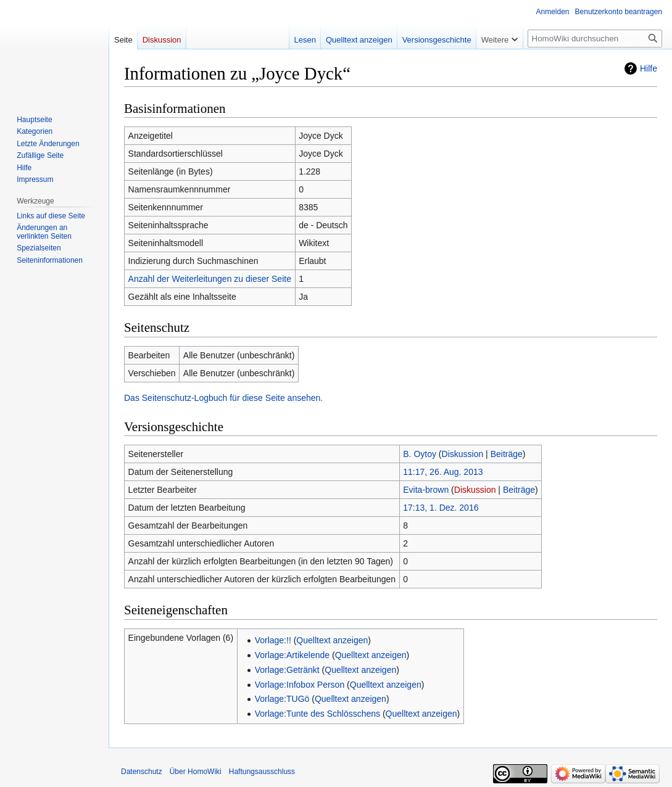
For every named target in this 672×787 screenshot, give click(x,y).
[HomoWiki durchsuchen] (595, 39)
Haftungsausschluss (262, 772)
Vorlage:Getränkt (287, 670)
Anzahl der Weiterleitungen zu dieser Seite (210, 279)
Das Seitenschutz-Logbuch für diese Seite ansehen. (223, 398)
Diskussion (463, 454)
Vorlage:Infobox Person (300, 685)
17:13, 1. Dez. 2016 (441, 508)
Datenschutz (142, 772)
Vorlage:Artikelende (292, 655)
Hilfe (649, 68)
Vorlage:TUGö (282, 699)
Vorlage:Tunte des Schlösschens (317, 714)
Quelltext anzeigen (332, 640)
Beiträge (507, 454)
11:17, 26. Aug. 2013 (443, 472)
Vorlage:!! (273, 640)
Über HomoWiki (196, 772)
